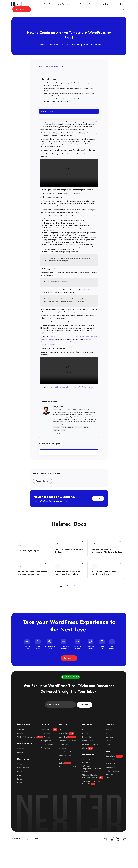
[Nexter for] (61, 5)
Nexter (75, 426)
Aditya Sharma (59, 423)
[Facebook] (106, 862)
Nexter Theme (59, 64)
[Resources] (75, 5)
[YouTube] (118, 862)
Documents (49, 64)
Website (73, 450)
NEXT (76, 606)
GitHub (59, 450)
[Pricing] (87, 5)
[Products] (30, 5)
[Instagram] (124, 862)
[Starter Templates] (45, 5)
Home (41, 64)
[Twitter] (112, 862)
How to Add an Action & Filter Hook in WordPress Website (71, 403)
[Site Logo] (17, 5)
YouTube (66, 450)
